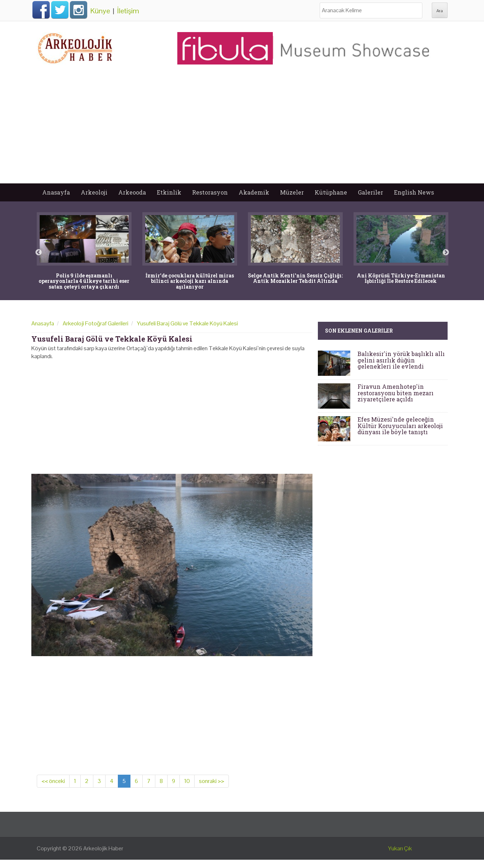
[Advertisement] (242, 129)
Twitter (60, 10)
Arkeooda (132, 192)
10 (187, 781)
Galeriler (370, 192)
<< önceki (53, 781)
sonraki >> (212, 781)
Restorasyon (210, 192)
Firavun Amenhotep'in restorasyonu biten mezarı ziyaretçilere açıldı (396, 393)
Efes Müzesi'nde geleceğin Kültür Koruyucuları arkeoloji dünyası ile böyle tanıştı (400, 426)
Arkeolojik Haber (103, 848)
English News (414, 192)
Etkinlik (169, 192)
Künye (100, 11)
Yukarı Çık (400, 848)
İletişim (128, 11)
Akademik (254, 192)
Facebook (41, 10)
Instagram (79, 10)
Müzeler (292, 192)
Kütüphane (331, 192)
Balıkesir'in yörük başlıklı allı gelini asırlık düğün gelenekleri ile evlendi (401, 360)
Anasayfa (56, 192)
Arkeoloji (94, 192)
